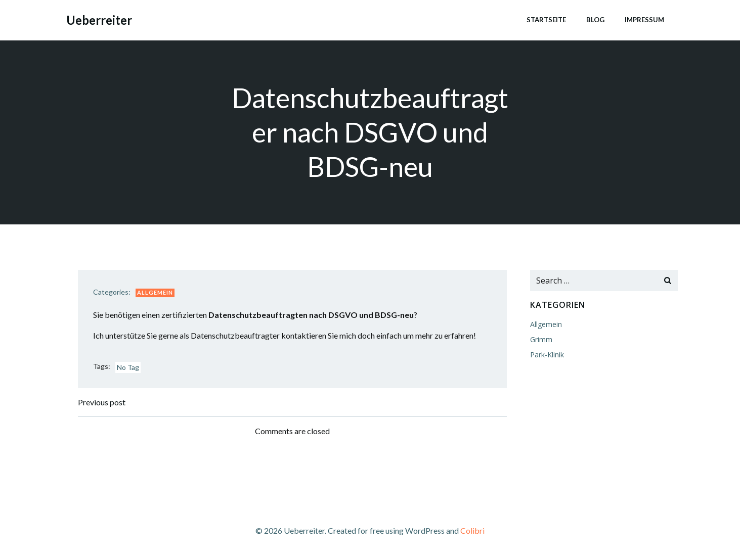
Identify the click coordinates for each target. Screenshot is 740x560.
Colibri (472, 530)
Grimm (541, 339)
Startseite (546, 20)
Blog (595, 20)
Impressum (644, 20)
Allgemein (155, 292)
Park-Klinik (547, 355)
